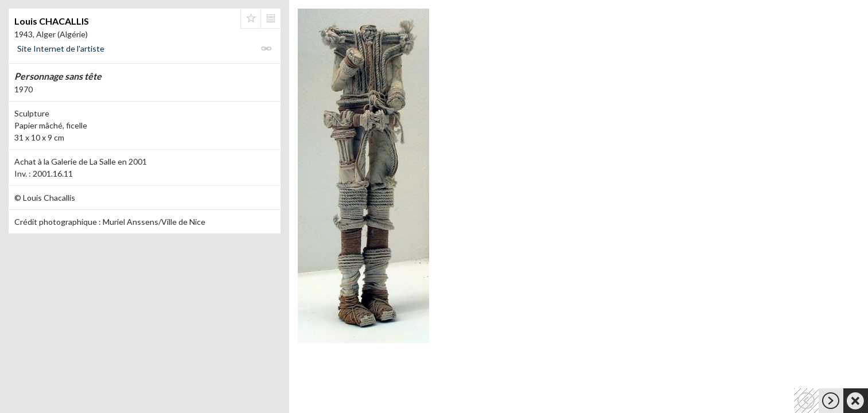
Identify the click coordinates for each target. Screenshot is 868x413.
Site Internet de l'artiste (61, 48)
